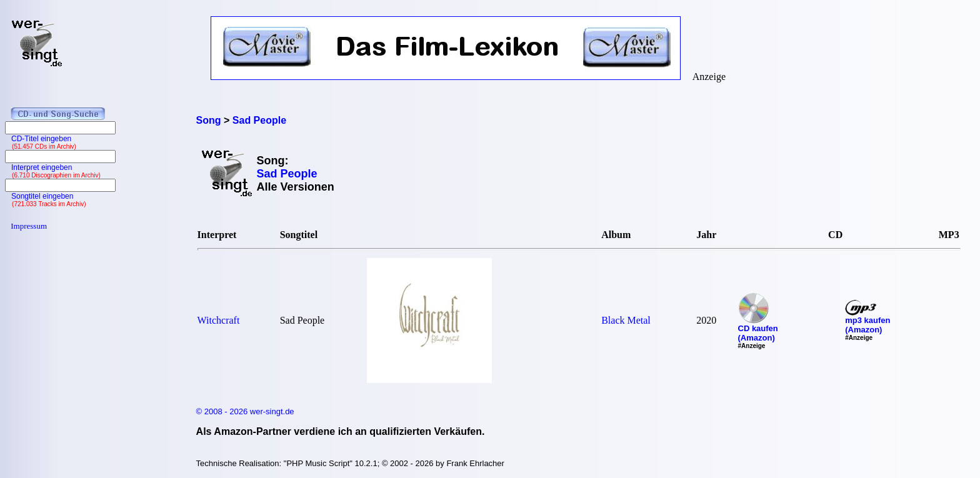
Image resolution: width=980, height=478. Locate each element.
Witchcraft (219, 320)
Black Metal (626, 320)
